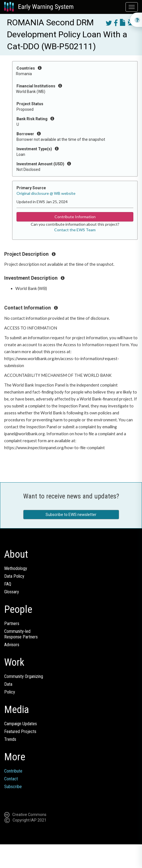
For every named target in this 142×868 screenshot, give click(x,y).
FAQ (8, 584)
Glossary (12, 592)
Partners (12, 624)
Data (8, 684)
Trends (10, 739)
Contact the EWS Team (75, 230)
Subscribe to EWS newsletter (71, 515)
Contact (11, 779)
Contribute (13, 771)
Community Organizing (24, 676)
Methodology (16, 568)
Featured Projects (20, 731)
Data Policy (14, 576)
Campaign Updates (21, 724)
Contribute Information (75, 217)
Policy (10, 692)
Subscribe (13, 787)
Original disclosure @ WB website (46, 193)
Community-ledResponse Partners (21, 634)
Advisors (12, 645)
